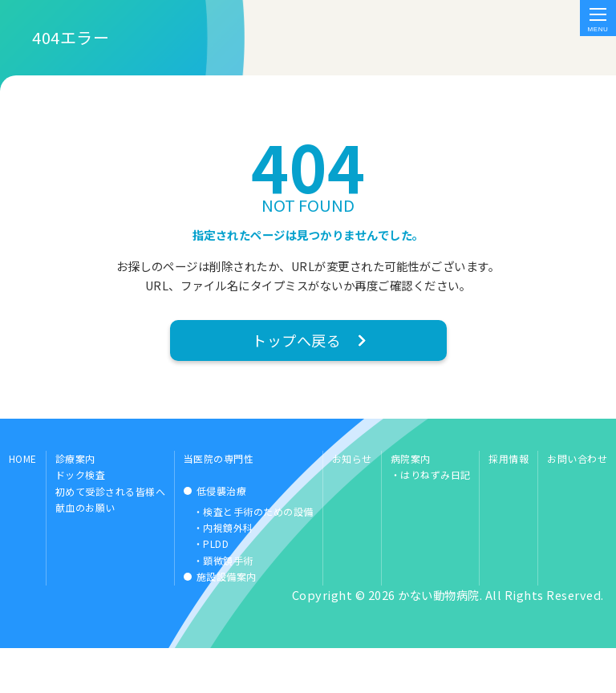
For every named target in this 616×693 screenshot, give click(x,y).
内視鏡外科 (228, 571)
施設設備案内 (227, 620)
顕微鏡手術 (228, 603)
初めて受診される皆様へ (111, 534)
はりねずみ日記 (436, 518)
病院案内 (411, 501)
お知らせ (352, 501)
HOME (23, 501)
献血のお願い (85, 551)
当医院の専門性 (219, 501)
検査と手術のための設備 (258, 554)
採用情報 (509, 501)
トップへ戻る (296, 377)
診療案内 (75, 501)
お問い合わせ (577, 501)
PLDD (216, 587)
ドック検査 (81, 518)
